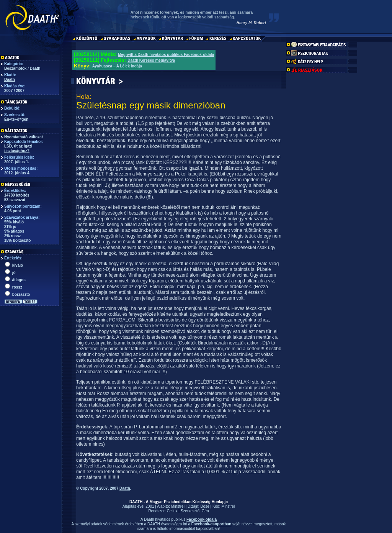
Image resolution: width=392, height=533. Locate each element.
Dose (205, 506)
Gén (205, 511)
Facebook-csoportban (211, 524)
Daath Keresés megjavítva (151, 60)
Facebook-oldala (202, 519)
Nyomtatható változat (24, 137)
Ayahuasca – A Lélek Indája (117, 66)
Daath (10, 80)
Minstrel (178, 506)
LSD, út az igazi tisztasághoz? (18, 148)
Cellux (172, 511)
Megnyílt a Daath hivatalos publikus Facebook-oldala (166, 55)
